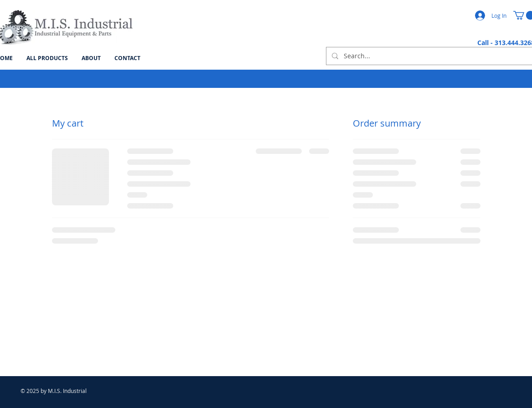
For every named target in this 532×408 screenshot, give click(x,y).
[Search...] (429, 56)
